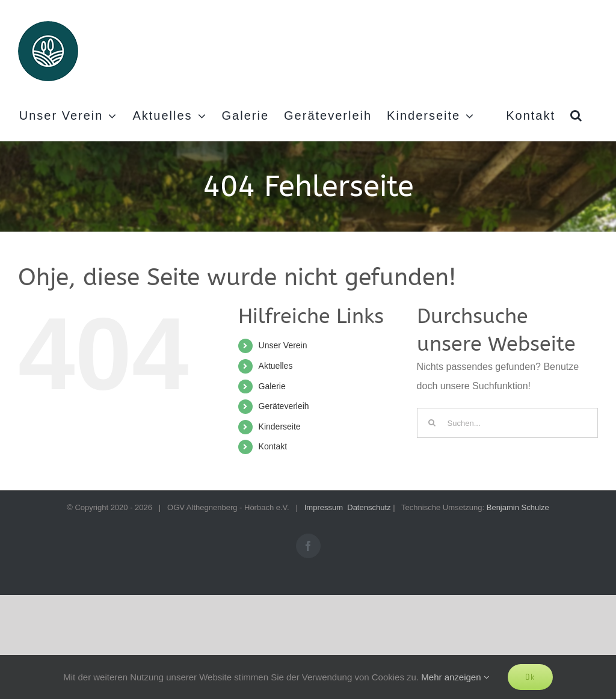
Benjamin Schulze (518, 507)
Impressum (324, 507)
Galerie (272, 386)
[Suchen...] (507, 423)
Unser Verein (283, 345)
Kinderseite (280, 426)
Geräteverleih (284, 406)
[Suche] (432, 423)
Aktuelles (276, 366)
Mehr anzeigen (455, 677)
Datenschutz (369, 507)
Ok (530, 677)
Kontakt (273, 446)
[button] (577, 115)
